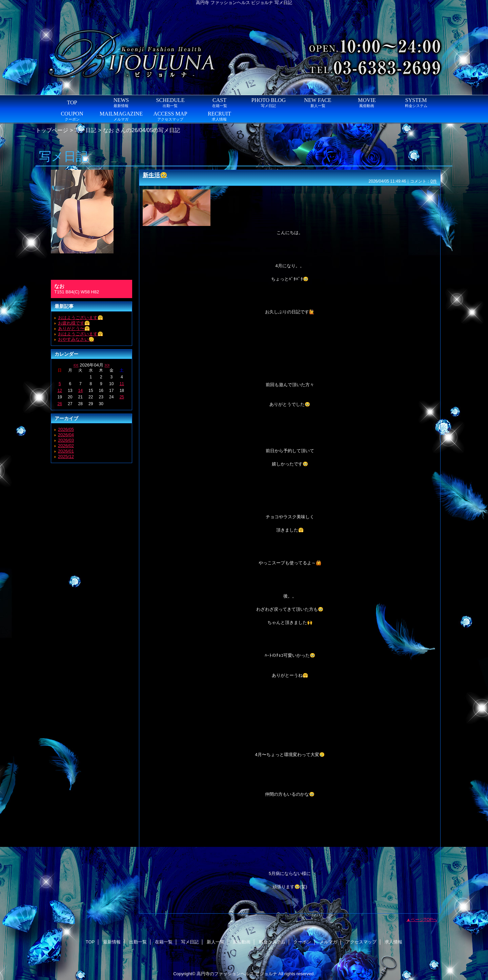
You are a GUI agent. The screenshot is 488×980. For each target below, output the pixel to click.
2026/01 (66, 451)
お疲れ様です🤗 (74, 323)
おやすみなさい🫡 (76, 339)
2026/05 (66, 429)
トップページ (52, 130)
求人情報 (393, 942)
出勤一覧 (138, 942)
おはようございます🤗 (80, 318)
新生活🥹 (155, 175)
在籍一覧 (164, 942)
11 (122, 384)
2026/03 (66, 440)
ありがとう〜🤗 (74, 328)
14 (80, 391)
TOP (72, 102)
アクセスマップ (361, 942)
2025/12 (66, 456)
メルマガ (328, 942)
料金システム (272, 942)
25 (122, 397)
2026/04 (66, 435)
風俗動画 (242, 942)
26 (60, 404)
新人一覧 (216, 942)
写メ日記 (85, 130)
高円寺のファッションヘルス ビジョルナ (237, 974)
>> (107, 365)
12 (60, 391)
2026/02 (66, 446)
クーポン (302, 942)
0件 (434, 181)
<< (76, 365)
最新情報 (112, 942)
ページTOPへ (424, 920)
